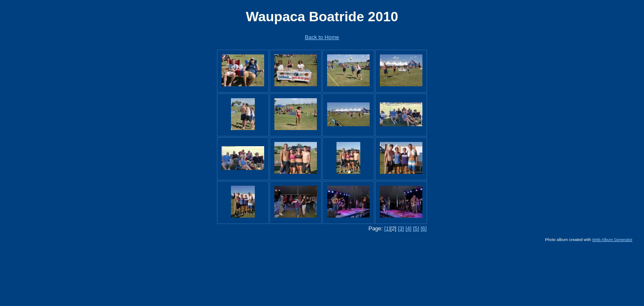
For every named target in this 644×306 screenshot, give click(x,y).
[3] (401, 228)
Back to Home (322, 37)
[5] (416, 228)
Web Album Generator (612, 239)
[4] (408, 228)
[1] (387, 228)
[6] (424, 228)
